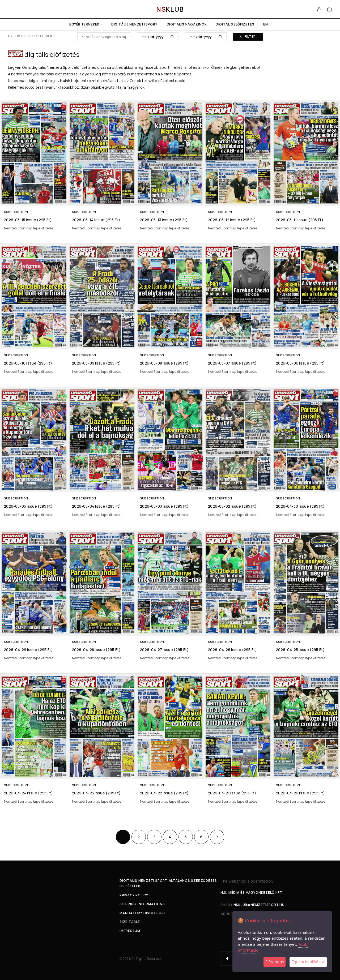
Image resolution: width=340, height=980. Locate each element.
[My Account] (319, 9)
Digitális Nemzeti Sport (135, 24)
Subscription (16, 212)
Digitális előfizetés (235, 24)
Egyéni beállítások (308, 962)
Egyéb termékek (84, 24)
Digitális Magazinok (187, 24)
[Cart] (330, 10)
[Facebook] (227, 958)
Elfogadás (275, 962)
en (265, 24)
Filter (248, 37)
